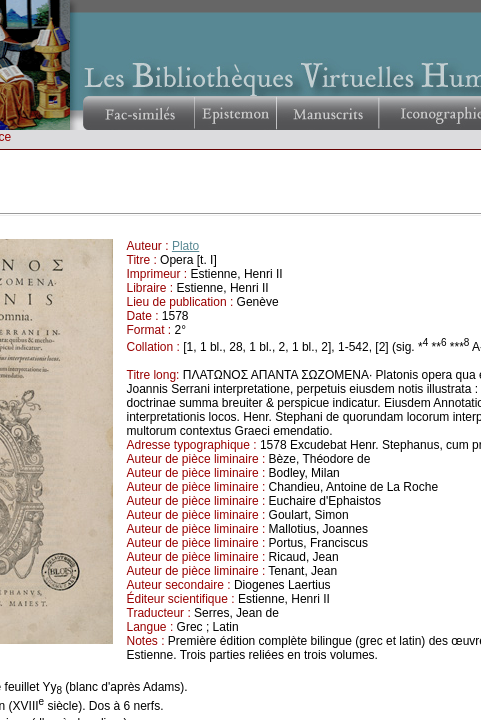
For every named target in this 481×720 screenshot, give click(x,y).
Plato (185, 246)
